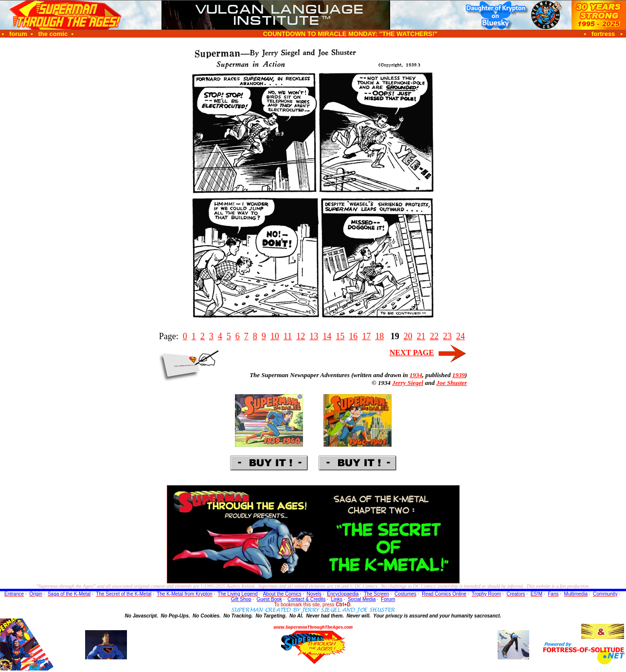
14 (327, 336)
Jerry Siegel (408, 383)
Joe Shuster (452, 383)
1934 (416, 375)
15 (340, 336)
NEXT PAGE (412, 353)
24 (461, 336)
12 (301, 336)
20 (408, 336)
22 (434, 336)
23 (447, 336)
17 (366, 336)
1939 (459, 375)
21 (421, 336)
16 (353, 336)
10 (275, 336)
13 (314, 336)
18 (379, 336)
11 (288, 336)
